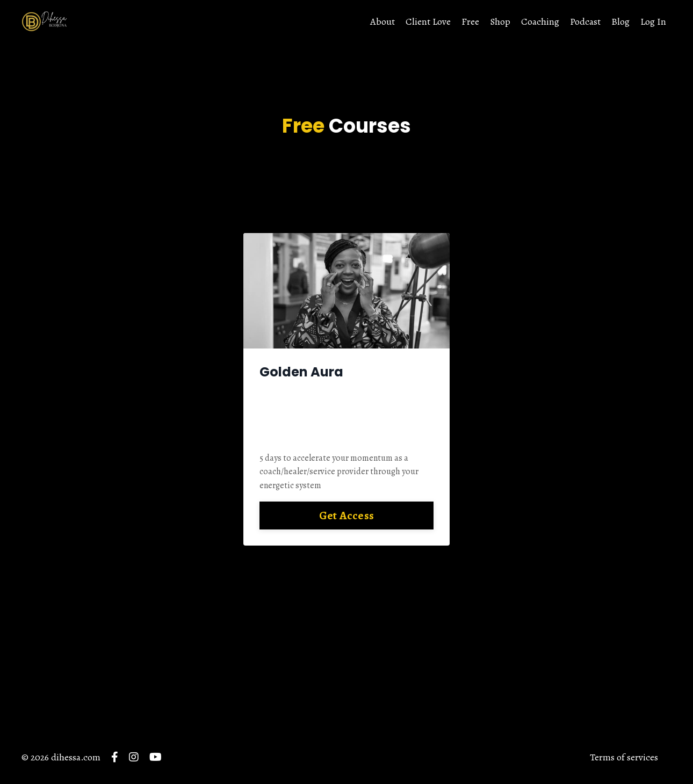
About (382, 21)
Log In (653, 21)
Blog (620, 21)
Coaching (540, 21)
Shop (500, 21)
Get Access (347, 515)
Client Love (428, 21)
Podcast (585, 21)
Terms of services (624, 757)
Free (470, 21)
